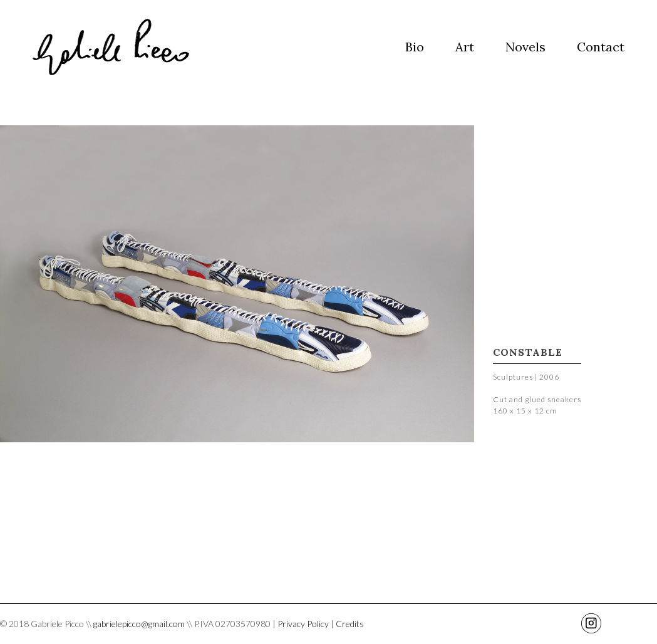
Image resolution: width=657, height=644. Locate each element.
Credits (350, 624)
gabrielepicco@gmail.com (139, 624)
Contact (601, 47)
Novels (525, 47)
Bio (415, 47)
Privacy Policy (303, 624)
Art (465, 47)
